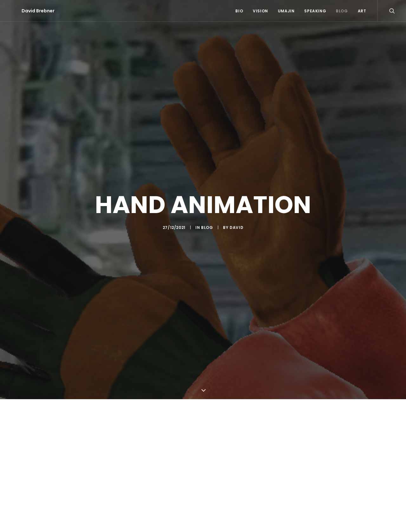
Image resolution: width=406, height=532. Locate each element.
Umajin (286, 11)
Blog (342, 11)
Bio (239, 11)
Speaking (315, 11)
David (236, 227)
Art (362, 11)
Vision (260, 11)
